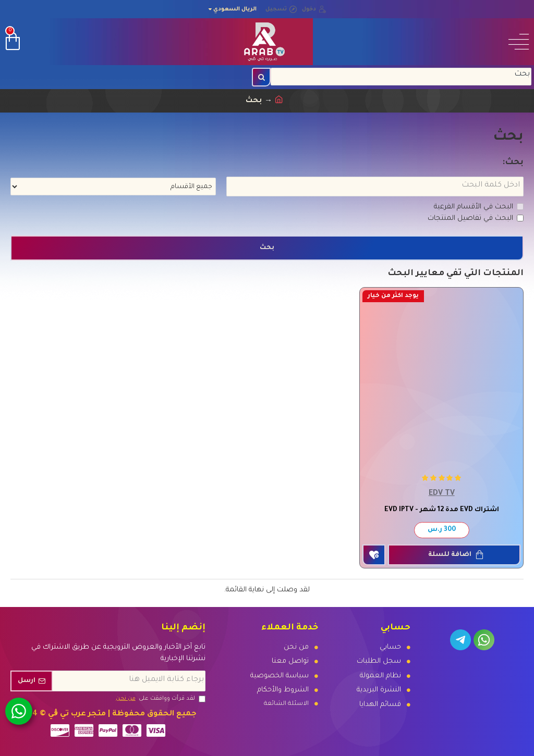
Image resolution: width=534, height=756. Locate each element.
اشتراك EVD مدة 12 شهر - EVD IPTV (442, 510)
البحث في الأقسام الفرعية (479, 207)
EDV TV (442, 494)
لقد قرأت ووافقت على (160, 699)
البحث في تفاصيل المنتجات (476, 219)
